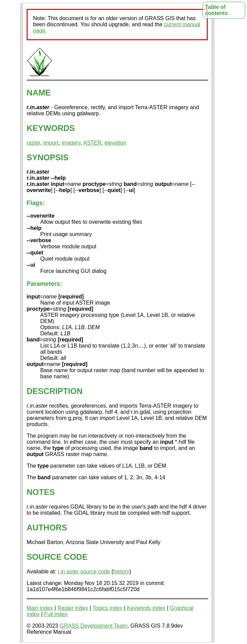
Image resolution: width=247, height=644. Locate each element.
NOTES (41, 492)
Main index (40, 608)
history (121, 572)
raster (33, 143)
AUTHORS (47, 528)
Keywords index (146, 608)
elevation (115, 143)
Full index (56, 614)
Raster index (73, 608)
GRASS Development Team (93, 626)
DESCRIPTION (55, 391)
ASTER (92, 143)
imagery (71, 143)
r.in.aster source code (84, 572)
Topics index (107, 608)
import (51, 143)
